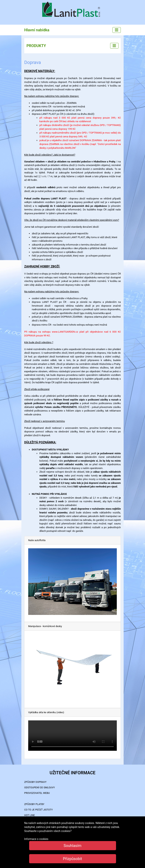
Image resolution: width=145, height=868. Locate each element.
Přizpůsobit (73, 859)
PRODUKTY (36, 46)
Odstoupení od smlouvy (40, 787)
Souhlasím (72, 846)
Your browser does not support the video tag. (72, 736)
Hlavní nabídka (37, 30)
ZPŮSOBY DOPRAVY (35, 782)
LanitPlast (72, 10)
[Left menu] (114, 46)
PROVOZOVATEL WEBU (37, 793)
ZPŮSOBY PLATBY (34, 804)
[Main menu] (117, 30)
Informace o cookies (36, 839)
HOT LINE (30, 815)
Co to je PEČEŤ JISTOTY (39, 810)
